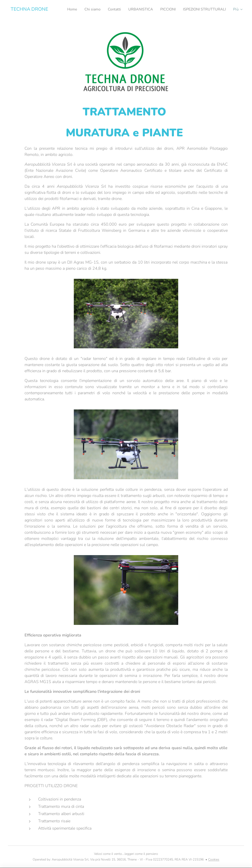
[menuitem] (117, 9)
